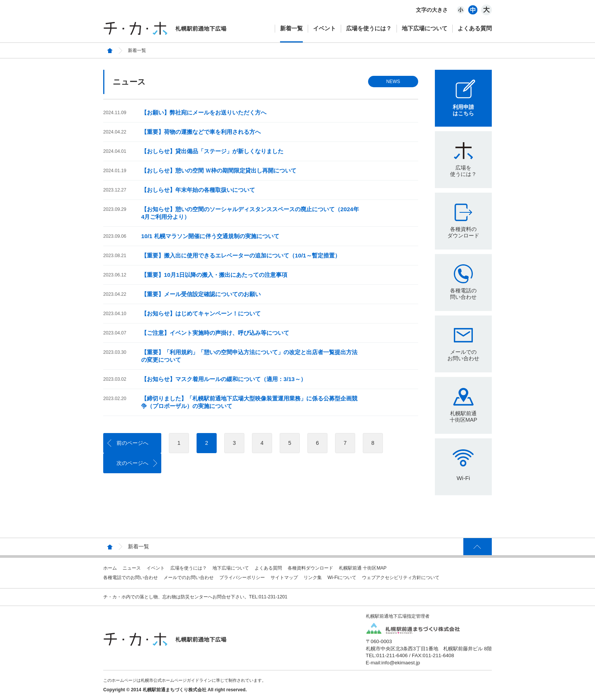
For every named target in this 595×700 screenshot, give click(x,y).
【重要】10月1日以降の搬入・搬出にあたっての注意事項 (214, 275)
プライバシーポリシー (242, 578)
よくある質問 (475, 28)
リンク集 (313, 578)
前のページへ (132, 443)
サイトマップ (284, 578)
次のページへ (132, 463)
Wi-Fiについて (342, 578)
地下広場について (425, 28)
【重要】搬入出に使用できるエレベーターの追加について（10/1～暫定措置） (241, 255)
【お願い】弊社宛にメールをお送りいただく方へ (204, 112)
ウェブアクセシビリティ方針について (401, 578)
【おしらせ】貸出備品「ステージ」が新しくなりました (212, 151)
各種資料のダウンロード (463, 232)
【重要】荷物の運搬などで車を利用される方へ (201, 132)
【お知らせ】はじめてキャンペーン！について (201, 313)
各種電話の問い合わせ (463, 294)
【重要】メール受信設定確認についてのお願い (201, 294)
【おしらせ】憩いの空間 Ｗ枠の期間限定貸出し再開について (219, 170)
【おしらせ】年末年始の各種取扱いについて (198, 190)
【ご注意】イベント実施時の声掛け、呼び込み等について (215, 333)
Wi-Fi (463, 478)
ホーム (110, 568)
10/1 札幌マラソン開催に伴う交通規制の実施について (210, 236)
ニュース (132, 568)
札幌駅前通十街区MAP (464, 417)
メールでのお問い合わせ (463, 355)
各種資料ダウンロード (310, 568)
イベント (324, 28)
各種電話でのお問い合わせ (131, 578)
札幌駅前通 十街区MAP (363, 568)
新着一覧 (291, 28)
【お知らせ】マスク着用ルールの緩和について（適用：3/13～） (224, 379)
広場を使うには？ (369, 28)
